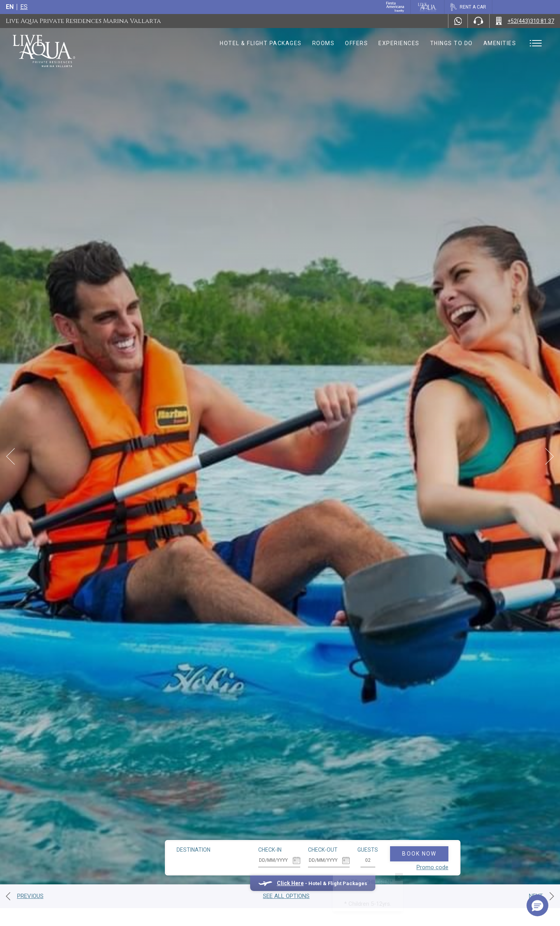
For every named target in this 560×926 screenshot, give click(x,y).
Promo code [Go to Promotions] (400, 843)
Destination (161, 826)
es (24, 7)
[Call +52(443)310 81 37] (525, 21)
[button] (537, 905)
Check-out (290, 826)
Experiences (399, 43)
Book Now (387, 830)
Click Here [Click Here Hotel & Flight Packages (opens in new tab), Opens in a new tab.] (258, 859)
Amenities (500, 43)
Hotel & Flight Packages (261, 43)
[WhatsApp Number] (458, 21)
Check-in (238, 826)
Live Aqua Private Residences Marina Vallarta (83, 21)
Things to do (451, 43)
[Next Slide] (549, 456)
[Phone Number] (478, 21)
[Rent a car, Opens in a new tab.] (468, 7)
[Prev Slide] (10, 456)
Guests (335, 826)
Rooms (324, 43)
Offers (356, 43)
